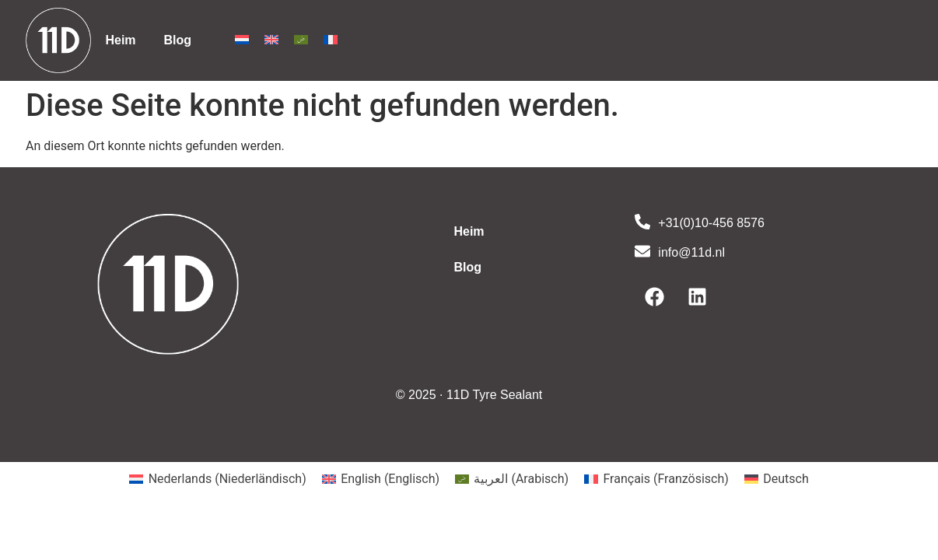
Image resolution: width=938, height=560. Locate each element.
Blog (178, 40)
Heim (120, 40)
